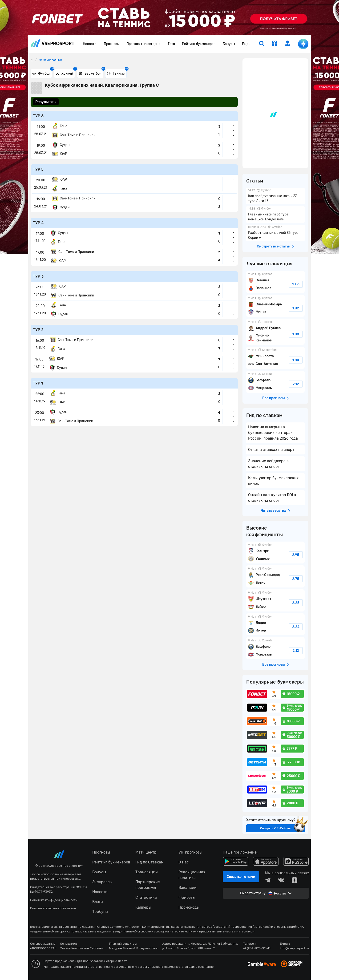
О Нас (184, 862)
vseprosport (52, 43)
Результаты (46, 102)
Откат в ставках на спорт (271, 450)
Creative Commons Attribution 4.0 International (131, 927)
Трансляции (147, 872)
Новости (90, 44)
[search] (262, 44)
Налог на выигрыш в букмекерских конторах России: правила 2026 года (273, 433)
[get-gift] (274, 44)
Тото (171, 44)
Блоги (98, 902)
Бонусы (229, 44)
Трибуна (100, 912)
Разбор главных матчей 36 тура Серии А (275, 233)
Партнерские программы (148, 885)
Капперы (143, 907)
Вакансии (188, 888)
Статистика (146, 897)
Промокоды (189, 907)
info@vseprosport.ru (294, 948)
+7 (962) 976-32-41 (257, 948)
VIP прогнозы (190, 852)
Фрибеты (187, 897)
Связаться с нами (241, 877)
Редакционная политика (192, 875)
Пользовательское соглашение (53, 908)
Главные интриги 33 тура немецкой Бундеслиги (275, 215)
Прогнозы (112, 44)
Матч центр (146, 852)
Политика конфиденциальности (54, 900)
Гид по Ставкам (149, 862)
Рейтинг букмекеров (199, 44)
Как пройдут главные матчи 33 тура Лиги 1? (275, 196)
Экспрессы (102, 882)
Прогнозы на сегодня (143, 44)
